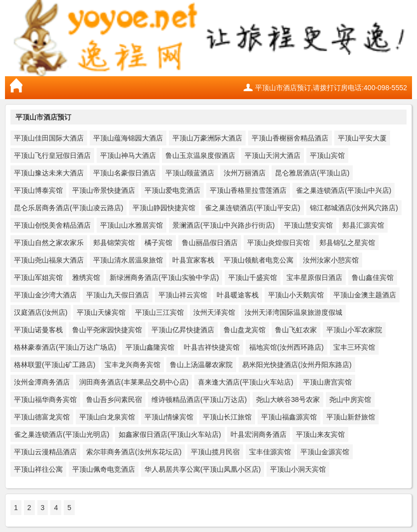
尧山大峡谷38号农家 (288, 399)
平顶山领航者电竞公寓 (259, 260)
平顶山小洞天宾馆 (298, 469)
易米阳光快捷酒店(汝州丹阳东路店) (297, 365)
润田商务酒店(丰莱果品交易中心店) (134, 382)
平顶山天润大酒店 (273, 155)
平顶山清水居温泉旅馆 (128, 260)
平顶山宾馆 (327, 155)
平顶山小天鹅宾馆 (296, 295)
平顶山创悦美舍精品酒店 (52, 225)
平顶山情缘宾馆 (169, 417)
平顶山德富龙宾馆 (42, 417)
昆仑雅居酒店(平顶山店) (312, 173)
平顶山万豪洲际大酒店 (207, 138)
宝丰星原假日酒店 (314, 277)
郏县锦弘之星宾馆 (347, 243)
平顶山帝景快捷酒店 (104, 190)
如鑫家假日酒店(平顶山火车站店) (170, 434)
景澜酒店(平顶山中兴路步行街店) (223, 225)
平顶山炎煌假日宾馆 (278, 243)
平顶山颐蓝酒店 (190, 173)
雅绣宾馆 (86, 277)
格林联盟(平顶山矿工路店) (55, 365)
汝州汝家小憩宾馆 (331, 260)
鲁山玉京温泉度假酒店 (200, 155)
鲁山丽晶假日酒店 (210, 243)
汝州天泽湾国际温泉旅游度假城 (293, 312)
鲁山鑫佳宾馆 (373, 277)
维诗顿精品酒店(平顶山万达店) (199, 399)
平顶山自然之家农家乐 (49, 243)
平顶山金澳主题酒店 (365, 295)
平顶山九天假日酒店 (118, 295)
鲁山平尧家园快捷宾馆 (107, 330)
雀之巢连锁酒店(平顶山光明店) (62, 434)
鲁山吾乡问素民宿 (114, 399)
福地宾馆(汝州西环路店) (286, 347)
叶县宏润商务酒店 (259, 434)
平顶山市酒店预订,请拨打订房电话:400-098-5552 (331, 88)
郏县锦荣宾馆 (114, 243)
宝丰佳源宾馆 (270, 452)
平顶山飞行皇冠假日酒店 (52, 155)
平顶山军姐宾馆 (38, 277)
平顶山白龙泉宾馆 (107, 417)
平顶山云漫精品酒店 (45, 452)
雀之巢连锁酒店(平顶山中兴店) (344, 190)
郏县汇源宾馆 (363, 225)
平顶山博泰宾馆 (38, 190)
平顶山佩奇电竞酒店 (104, 469)
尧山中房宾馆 (350, 399)
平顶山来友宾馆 (320, 434)
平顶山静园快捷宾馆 (164, 208)
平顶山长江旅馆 (227, 417)
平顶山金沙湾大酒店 (45, 295)
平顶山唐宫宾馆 (327, 382)
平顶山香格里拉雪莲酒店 (248, 190)
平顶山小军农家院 (354, 330)
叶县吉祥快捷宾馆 (212, 347)
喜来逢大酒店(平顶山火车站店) (245, 382)
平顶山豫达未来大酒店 (49, 173)
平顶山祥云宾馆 (183, 295)
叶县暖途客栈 (238, 295)
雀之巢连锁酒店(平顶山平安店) (252, 208)
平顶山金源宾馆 (325, 452)
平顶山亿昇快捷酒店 (183, 330)
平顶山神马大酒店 (128, 155)
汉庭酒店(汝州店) (41, 312)
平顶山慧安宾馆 (308, 225)
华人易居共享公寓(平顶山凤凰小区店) (203, 469)
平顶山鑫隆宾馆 (150, 347)
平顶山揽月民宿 (215, 452)
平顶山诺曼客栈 (38, 330)
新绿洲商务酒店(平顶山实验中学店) (164, 277)
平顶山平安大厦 (362, 138)
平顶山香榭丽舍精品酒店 (290, 138)
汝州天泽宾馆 (214, 312)
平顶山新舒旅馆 (351, 417)
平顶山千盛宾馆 (253, 277)
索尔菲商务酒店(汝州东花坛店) (134, 452)
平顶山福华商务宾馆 (45, 399)
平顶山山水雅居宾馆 (132, 225)
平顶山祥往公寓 (38, 469)
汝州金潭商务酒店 (42, 382)
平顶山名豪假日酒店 (125, 173)
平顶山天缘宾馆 (101, 312)
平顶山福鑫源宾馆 (289, 417)
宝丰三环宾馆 (354, 347)
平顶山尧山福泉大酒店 (49, 260)
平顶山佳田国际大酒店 (49, 138)
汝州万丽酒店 (245, 173)
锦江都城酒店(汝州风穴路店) (354, 208)
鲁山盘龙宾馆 (245, 330)
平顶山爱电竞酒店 (172, 190)
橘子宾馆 (158, 243)
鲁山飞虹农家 (296, 330)
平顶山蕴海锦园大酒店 (128, 138)
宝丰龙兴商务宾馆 (133, 365)
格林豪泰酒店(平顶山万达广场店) (65, 347)
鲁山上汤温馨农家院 (201, 365)
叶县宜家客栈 (193, 260)
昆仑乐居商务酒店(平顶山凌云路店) (69, 208)
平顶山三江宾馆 (159, 312)
